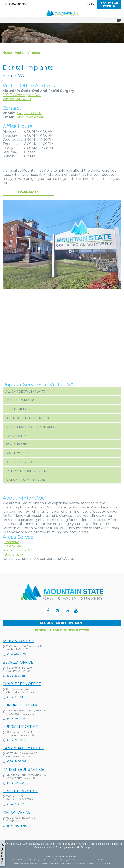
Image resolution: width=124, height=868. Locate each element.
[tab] (62, 391)
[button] (62, 391)
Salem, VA (13, 546)
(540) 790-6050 (29, 113)
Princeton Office (20, 798)
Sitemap (85, 847)
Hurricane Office (20, 733)
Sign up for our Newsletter (62, 630)
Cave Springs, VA (19, 550)
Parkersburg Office (23, 776)
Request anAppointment (109, 4)
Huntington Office (22, 712)
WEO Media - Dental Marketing (92, 844)
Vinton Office (17, 819)
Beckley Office (18, 669)
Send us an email (29, 117)
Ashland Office (18, 648)
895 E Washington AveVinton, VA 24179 (22, 97)
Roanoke (12, 542)
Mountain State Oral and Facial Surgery (49, 844)
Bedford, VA (14, 554)
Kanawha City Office (23, 755)
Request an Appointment (62, 623)
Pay (90, 4)
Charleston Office (22, 690)
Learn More (28, 192)
